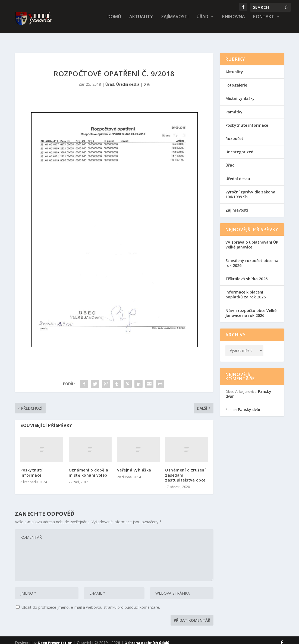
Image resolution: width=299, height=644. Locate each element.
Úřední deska (128, 79)
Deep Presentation (55, 638)
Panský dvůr (249, 405)
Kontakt (264, 21)
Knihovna (234, 21)
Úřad (202, 21)
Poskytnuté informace (247, 120)
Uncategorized (239, 147)
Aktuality (141, 21)
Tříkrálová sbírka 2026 (246, 274)
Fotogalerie (236, 80)
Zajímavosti (175, 21)
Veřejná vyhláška (134, 465)
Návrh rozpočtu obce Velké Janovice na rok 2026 (251, 308)
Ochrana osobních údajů (147, 638)
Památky (234, 107)
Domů (114, 21)
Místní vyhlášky (240, 93)
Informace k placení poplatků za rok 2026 (246, 290)
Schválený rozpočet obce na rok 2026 (252, 258)
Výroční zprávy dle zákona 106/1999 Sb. (250, 189)
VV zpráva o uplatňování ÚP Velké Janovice (252, 240)
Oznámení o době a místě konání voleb (89, 468)
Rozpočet (234, 134)
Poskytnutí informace (31, 468)
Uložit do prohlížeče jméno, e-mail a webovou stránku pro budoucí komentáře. (91, 602)
